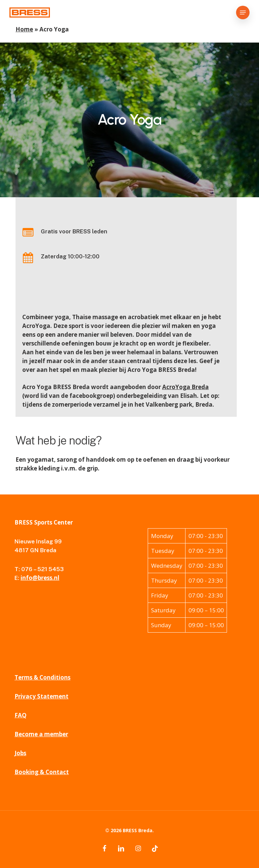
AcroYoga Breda (185, 387)
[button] (243, 12)
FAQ (21, 715)
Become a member (41, 734)
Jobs (20, 753)
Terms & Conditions (42, 677)
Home (24, 29)
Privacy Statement (41, 696)
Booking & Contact (42, 772)
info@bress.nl (40, 578)
